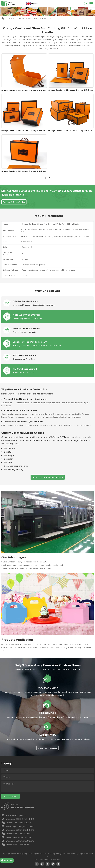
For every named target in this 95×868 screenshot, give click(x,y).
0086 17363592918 (25, 830)
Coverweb (56, 859)
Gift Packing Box (47, 19)
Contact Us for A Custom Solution (48, 477)
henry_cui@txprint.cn (22, 837)
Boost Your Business (47, 748)
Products (26, 19)
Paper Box (35, 19)
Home (19, 19)
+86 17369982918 (22, 845)
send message (11, 796)
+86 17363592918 (22, 834)
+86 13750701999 (22, 808)
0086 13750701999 (25, 819)
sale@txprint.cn (19, 815)
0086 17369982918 (25, 841)
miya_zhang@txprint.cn (23, 826)
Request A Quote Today (14, 202)
